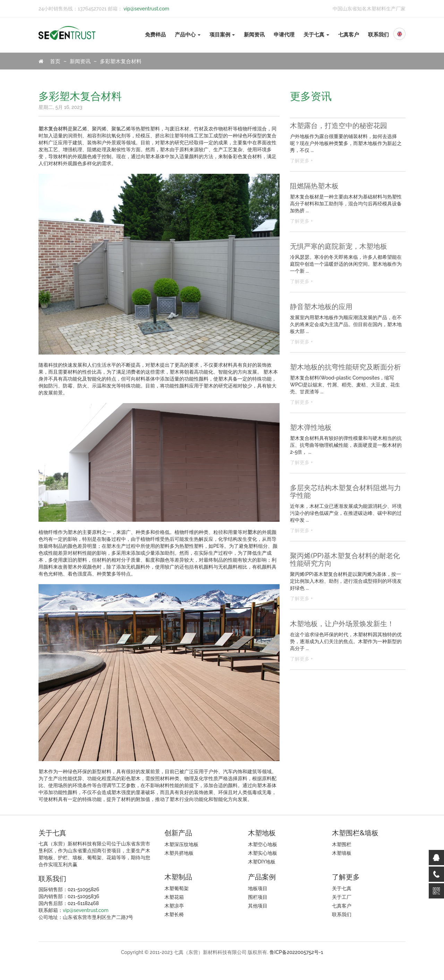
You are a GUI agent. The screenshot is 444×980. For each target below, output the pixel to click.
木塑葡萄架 (177, 888)
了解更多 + (301, 161)
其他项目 (258, 906)
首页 (49, 61)
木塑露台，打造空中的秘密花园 (339, 126)
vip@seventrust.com (146, 9)
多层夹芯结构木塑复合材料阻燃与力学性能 (345, 492)
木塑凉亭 (174, 906)
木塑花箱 (174, 897)
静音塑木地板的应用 (321, 307)
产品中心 (188, 35)
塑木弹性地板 (311, 427)
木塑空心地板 (263, 844)
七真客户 (349, 35)
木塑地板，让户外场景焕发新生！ (342, 624)
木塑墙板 (342, 853)
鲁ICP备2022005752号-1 (296, 952)
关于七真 (316, 35)
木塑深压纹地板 (181, 844)
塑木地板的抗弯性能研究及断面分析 (345, 367)
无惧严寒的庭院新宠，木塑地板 (339, 246)
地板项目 (258, 888)
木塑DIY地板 (262, 862)
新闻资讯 (254, 35)
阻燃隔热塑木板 (314, 186)
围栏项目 (258, 897)
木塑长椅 (174, 914)
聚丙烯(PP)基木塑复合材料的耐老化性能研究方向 (345, 560)
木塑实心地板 (263, 853)
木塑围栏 (342, 844)
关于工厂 (342, 897)
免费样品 (155, 35)
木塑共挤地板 (179, 853)
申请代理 (284, 35)
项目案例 (222, 35)
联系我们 (378, 35)
